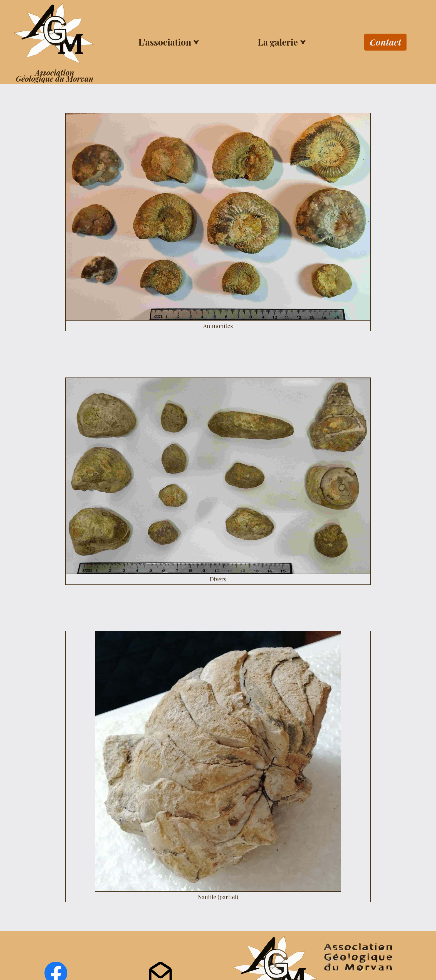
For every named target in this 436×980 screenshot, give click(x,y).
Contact (385, 42)
